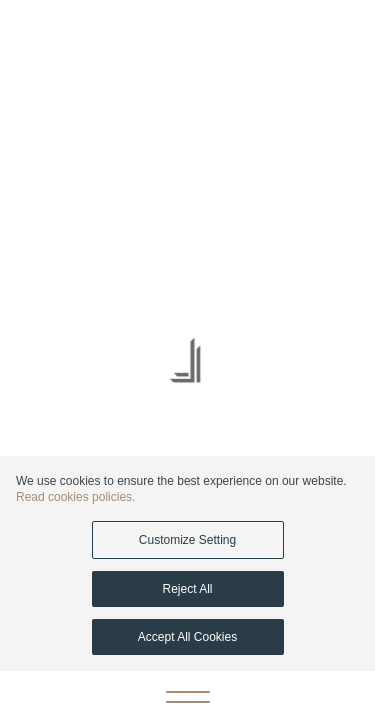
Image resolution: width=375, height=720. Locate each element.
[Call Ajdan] (310, 36)
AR (69, 35)
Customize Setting (187, 540)
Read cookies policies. (75, 497)
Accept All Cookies (187, 637)
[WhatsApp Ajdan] (25, 36)
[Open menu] (188, 696)
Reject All (187, 589)
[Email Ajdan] (350, 36)
